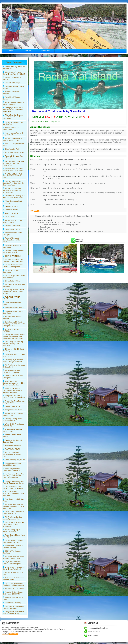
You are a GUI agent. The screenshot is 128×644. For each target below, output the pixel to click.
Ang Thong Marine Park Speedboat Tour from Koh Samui (12, 176)
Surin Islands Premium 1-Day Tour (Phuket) (13, 547)
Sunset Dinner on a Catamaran (11, 271)
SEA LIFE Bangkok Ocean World (13, 145)
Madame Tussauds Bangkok (11, 93)
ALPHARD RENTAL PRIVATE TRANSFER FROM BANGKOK (13, 494)
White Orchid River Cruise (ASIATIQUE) (13, 425)
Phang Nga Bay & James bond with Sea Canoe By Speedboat (13, 117)
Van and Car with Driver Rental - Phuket (12, 221)
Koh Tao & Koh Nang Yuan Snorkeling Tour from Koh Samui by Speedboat (14, 476)
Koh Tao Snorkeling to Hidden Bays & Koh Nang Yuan (12, 454)
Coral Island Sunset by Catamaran (12, 246)
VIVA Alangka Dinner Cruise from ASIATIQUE (11, 469)
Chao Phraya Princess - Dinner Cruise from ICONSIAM (14, 73)
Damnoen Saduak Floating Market (14, 87)
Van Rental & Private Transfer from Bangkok (11, 371)
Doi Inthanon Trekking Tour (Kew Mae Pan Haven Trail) (14, 197)
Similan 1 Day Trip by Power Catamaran (12, 531)
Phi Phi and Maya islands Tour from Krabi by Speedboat (14, 584)
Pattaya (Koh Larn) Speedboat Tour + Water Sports (12, 240)
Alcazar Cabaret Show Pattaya (12, 78)
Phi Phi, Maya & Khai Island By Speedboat (14, 276)
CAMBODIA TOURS (11, 406)
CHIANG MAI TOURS (12, 226)
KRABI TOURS (9, 217)
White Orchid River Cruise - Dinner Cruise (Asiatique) (14, 568)
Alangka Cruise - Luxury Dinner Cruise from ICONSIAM (14, 397)
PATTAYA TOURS (10, 210)
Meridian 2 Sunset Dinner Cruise (13, 598)
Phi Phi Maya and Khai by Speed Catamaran (13, 103)
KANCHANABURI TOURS (13, 308)
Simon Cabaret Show (12, 281)
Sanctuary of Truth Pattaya (14, 589)
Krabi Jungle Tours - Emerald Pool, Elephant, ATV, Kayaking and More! (13, 390)
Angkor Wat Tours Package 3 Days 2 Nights (14, 402)
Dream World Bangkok (12, 83)
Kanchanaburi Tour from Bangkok (13, 318)
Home (10, 51)
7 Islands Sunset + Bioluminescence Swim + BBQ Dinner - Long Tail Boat (14, 383)
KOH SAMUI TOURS (12, 229)
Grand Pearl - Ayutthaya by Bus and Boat (14, 68)
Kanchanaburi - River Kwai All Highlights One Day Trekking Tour (14, 163)
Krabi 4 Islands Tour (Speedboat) (11, 129)
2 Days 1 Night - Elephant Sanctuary (13, 350)
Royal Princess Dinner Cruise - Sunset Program (12, 563)
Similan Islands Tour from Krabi (13, 573)
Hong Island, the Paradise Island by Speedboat (13, 607)
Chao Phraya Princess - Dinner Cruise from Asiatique (13, 487)
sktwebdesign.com (22, 632)
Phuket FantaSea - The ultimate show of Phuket (12, 139)
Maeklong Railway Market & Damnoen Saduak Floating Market (13, 292)
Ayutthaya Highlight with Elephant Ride (13, 441)
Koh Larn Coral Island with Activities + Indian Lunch (13, 557)
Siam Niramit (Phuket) (12, 603)
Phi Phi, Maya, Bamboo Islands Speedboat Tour (12, 518)
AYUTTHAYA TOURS (12, 449)
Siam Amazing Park (11, 149)
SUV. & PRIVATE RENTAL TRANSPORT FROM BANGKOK (13, 524)
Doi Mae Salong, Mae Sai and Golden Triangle (13, 252)
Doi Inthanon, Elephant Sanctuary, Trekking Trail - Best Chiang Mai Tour (14, 324)
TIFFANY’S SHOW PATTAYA (11, 330)
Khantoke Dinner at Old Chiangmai (12, 234)
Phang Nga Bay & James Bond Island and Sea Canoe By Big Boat (13, 110)
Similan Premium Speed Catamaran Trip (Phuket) (13, 541)
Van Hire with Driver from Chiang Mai (13, 377)
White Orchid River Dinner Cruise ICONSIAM (13, 513)
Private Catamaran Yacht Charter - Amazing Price (13, 266)
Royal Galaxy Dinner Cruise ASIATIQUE (14, 536)
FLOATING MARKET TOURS (12, 298)
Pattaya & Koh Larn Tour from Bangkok (13, 157)
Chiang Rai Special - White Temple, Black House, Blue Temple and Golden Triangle (14, 336)
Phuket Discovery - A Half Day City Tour (13, 123)
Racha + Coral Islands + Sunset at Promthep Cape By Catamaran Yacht (13, 183)
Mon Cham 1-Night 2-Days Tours (14, 500)
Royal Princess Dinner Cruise (12, 303)
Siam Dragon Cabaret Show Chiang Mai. (12, 464)
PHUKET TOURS (10, 213)
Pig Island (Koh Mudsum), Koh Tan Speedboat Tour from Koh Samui (13, 506)
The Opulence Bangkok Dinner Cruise (12, 430)
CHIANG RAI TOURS (12, 256)
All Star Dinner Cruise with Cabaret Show (13, 414)
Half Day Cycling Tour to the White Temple (13, 420)
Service (28, 51)
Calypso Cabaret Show (12, 410)
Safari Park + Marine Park (13, 153)
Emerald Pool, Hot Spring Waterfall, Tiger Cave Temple (13, 170)
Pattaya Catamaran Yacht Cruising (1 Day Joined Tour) (13, 260)
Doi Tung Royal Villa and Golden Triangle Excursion (13, 361)
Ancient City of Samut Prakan (12, 436)
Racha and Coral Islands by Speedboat (14, 285)
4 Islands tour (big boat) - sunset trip (13, 202)
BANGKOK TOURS (11, 206)
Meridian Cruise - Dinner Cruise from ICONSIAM (13, 593)
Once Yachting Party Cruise (14, 460)
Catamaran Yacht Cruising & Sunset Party (13, 579)
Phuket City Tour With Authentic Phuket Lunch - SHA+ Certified (12, 190)
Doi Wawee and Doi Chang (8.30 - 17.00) (14, 355)
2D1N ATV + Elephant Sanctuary (12, 552)
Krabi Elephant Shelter (12, 445)
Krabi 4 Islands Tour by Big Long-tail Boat (14, 134)
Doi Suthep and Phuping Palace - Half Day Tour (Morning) (13, 344)
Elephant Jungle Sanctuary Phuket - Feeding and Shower (14, 482)
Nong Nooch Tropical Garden (12, 98)
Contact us (46, 51)
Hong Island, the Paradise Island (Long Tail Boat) (13, 613)
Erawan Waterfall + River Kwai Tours (13, 312)
